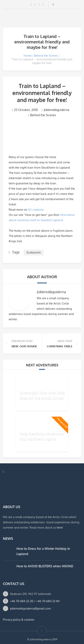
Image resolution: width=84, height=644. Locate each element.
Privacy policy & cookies (19, 620)
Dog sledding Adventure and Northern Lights (42, 436)
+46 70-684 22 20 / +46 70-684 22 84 (35, 601)
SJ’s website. (36, 210)
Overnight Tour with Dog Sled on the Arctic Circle (42, 395)
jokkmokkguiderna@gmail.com (30, 608)
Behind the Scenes (46, 56)
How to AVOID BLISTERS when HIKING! (45, 566)
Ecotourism (34, 252)
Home (28, 56)
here (60, 527)
